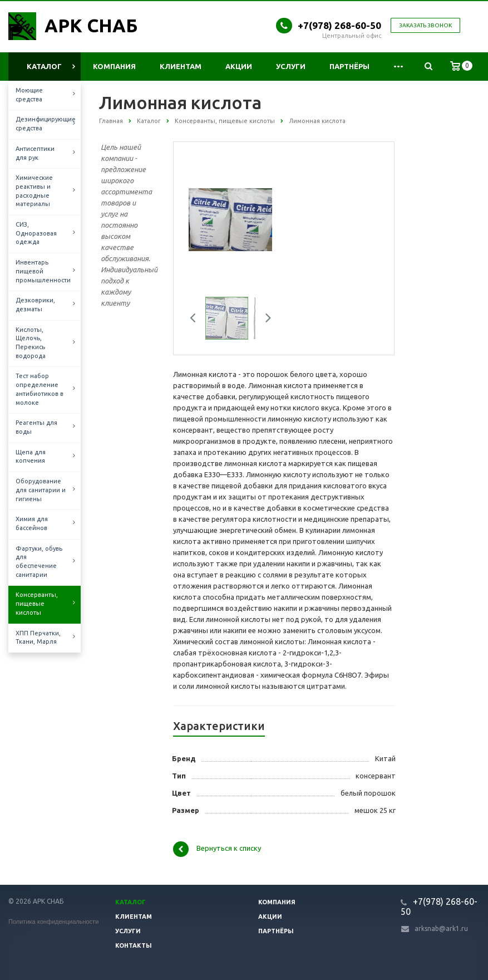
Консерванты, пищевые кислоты (37, 603)
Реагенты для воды (36, 427)
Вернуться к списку (217, 849)
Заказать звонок (425, 25)
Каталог (44, 66)
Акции (239, 66)
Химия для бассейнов (32, 523)
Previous (197, 320)
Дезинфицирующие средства (46, 124)
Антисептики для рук (35, 153)
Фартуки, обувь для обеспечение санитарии (39, 562)
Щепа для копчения (31, 457)
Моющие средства (29, 95)
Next (264, 320)
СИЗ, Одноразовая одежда (36, 233)
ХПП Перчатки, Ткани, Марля (38, 638)
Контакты (134, 945)
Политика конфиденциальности (53, 922)
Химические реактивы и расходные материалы (34, 191)
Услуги (291, 66)
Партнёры (349, 66)
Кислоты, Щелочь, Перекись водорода (31, 343)
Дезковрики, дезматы (35, 305)
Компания (114, 66)
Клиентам (181, 66)
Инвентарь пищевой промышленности (43, 271)
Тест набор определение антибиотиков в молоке (40, 389)
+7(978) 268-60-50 (339, 25)
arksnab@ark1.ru (441, 928)
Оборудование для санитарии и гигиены (41, 490)
